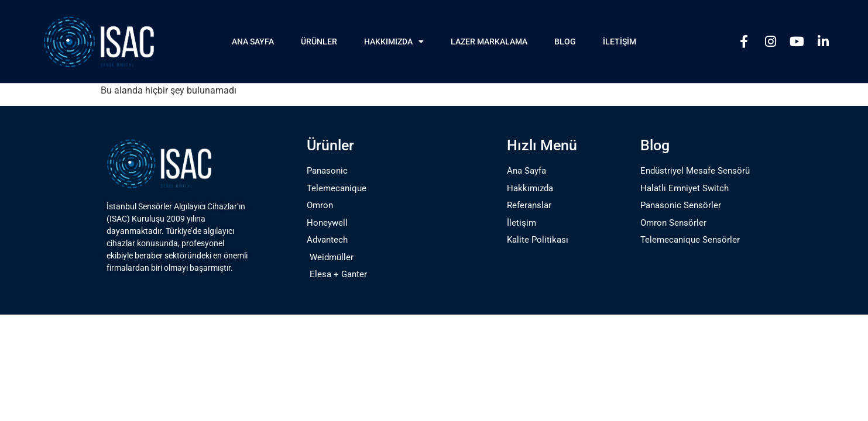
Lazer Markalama (489, 42)
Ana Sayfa (253, 42)
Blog (565, 42)
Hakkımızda (394, 42)
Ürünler (319, 42)
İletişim (620, 42)
